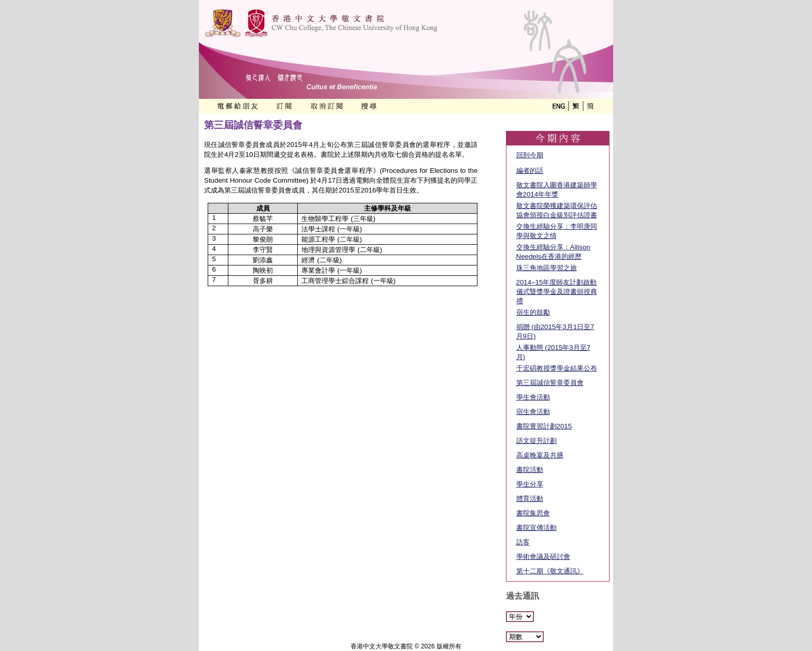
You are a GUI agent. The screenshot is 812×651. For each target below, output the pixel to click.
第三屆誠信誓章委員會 (550, 383)
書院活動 (530, 470)
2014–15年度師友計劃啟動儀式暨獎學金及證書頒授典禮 (557, 292)
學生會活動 (533, 397)
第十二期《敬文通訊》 (550, 571)
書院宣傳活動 (536, 528)
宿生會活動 (533, 412)
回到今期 (530, 155)
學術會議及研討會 (543, 557)
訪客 (523, 542)
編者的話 (530, 171)
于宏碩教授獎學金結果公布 (557, 368)
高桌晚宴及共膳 (540, 455)
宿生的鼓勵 (533, 312)
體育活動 (530, 499)
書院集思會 (533, 513)
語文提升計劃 (536, 441)
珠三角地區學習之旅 (547, 268)
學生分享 (530, 484)
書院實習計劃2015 (544, 426)
